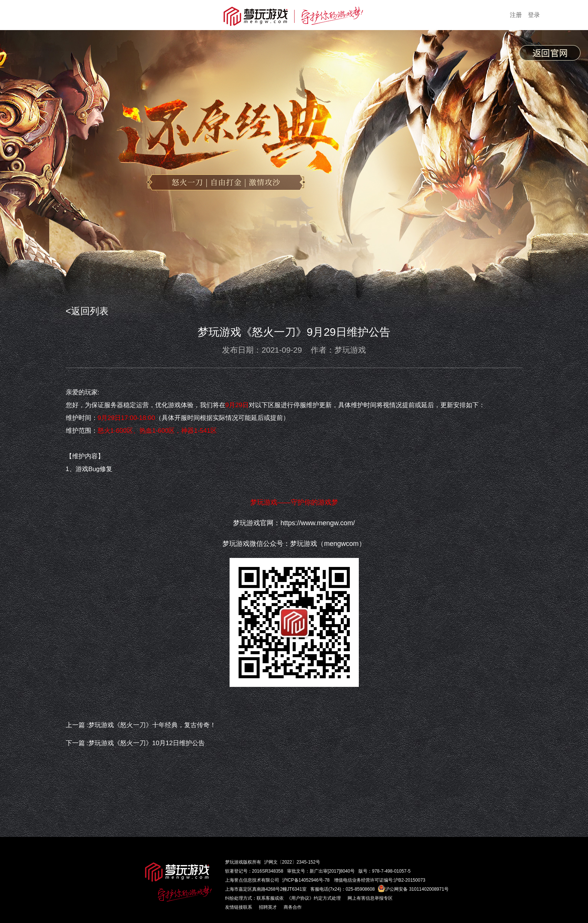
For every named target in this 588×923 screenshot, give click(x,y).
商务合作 (293, 907)
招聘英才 (268, 907)
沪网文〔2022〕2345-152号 (292, 862)
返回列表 (90, 311)
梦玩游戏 (234, 862)
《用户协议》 (300, 898)
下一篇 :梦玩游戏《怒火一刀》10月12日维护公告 (135, 743)
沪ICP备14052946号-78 (306, 880)
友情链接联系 (239, 907)
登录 (534, 15)
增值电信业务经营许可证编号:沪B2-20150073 (380, 880)
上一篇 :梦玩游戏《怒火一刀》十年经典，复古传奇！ (141, 725)
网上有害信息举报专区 (370, 898)
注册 (516, 15)
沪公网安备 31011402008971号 (413, 889)
